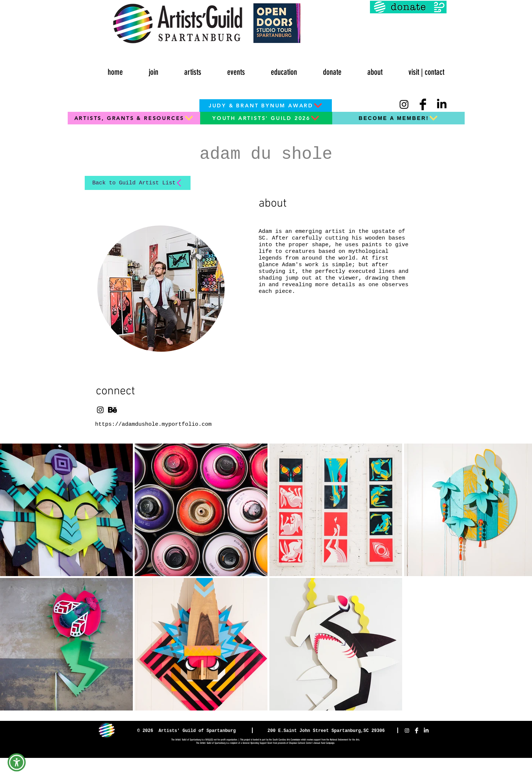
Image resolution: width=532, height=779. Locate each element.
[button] (226, 69)
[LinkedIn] (442, 104)
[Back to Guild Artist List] (138, 183)
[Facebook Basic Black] (423, 104)
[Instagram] (404, 104)
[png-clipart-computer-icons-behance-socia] (112, 410)
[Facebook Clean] (417, 730)
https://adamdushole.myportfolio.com (153, 424)
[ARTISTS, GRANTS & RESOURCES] (134, 118)
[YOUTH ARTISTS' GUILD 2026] (266, 118)
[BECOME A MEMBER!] (398, 118)
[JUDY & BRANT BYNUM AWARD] (266, 106)
